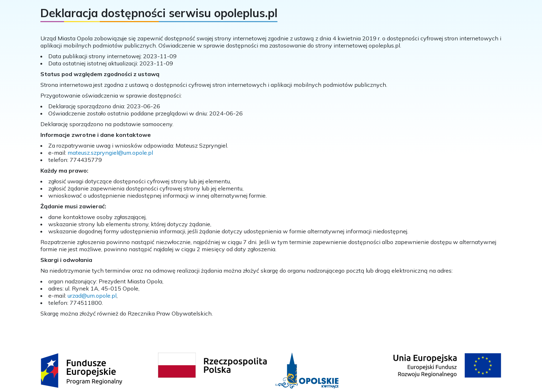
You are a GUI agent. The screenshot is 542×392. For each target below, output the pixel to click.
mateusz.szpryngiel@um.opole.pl (110, 153)
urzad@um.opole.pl (92, 296)
